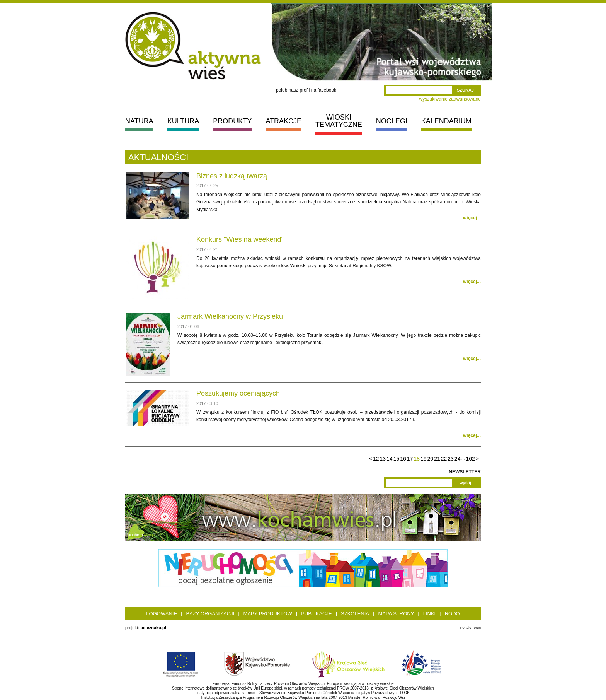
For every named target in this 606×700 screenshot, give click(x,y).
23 (451, 459)
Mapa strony (396, 614)
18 (417, 459)
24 (458, 459)
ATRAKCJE (283, 121)
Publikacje (316, 614)
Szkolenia (355, 614)
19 (424, 459)
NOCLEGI (392, 121)
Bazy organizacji (210, 614)
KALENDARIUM (446, 121)
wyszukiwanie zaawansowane (450, 99)
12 (376, 459)
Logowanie (162, 614)
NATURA (139, 121)
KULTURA (183, 121)
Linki (430, 614)
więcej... (472, 218)
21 (437, 459)
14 (390, 459)
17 (410, 459)
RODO (452, 614)
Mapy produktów (268, 614)
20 (431, 459)
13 (383, 459)
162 (470, 459)
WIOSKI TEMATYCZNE (339, 121)
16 (403, 459)
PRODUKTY (232, 121)
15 (397, 459)
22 (444, 459)
